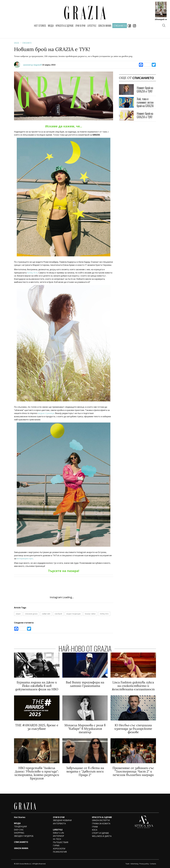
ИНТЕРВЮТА (59, 824)
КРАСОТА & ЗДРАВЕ (65, 26)
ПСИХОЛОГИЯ (60, 852)
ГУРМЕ (56, 846)
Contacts (153, 864)
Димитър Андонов (32, 65)
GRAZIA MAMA (105, 26)
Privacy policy (144, 864)
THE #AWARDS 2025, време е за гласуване (37, 727)
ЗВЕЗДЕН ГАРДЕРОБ (24, 836)
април (18, 614)
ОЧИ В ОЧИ (80, 26)
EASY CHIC (19, 830)
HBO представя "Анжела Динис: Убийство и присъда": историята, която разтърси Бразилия (37, 773)
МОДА (51, 26)
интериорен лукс (25, 559)
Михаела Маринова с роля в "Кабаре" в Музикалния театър (85, 729)
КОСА (95, 830)
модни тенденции (73, 614)
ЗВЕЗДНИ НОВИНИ (62, 820)
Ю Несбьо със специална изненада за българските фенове (133, 729)
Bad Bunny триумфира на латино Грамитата (85, 684)
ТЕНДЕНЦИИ (20, 826)
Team (127, 864)
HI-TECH (57, 839)
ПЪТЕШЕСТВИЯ (61, 842)
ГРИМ (95, 827)
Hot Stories (40, 26)
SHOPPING (19, 833)
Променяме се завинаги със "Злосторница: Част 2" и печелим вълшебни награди (133, 771)
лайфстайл (46, 614)
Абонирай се (161, 19)
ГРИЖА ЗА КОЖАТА (101, 824)
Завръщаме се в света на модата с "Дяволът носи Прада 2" (85, 771)
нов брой (58, 614)
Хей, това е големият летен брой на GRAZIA (145, 102)
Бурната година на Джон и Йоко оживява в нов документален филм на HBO (37, 686)
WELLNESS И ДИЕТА (102, 836)
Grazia (17, 43)
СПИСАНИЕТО (27, 43)
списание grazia (31, 614)
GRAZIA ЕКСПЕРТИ (101, 820)
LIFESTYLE (92, 26)
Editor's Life (58, 833)
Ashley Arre (32, 273)
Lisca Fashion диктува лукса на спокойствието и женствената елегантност (133, 686)
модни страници (46, 413)
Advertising (134, 864)
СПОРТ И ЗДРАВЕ (100, 833)
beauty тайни (90, 614)
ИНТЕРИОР (59, 836)
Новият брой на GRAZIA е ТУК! (145, 89)
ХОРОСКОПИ (59, 849)
